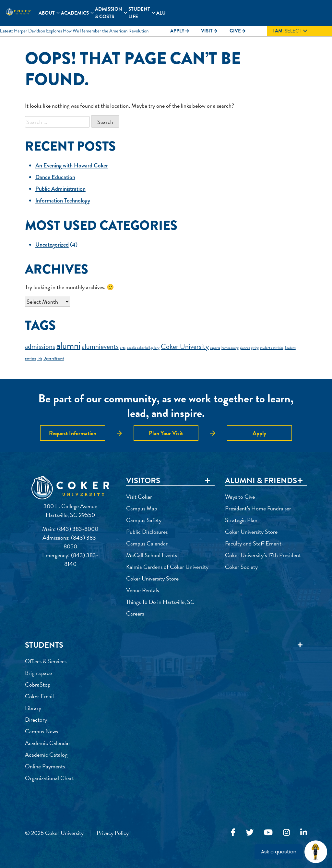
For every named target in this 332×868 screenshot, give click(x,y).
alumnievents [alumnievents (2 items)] (100, 346)
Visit (209, 31)
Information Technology (63, 201)
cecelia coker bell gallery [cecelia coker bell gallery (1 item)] (143, 348)
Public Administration (60, 189)
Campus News (41, 731)
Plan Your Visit (166, 433)
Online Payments (45, 766)
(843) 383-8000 (78, 529)
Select (291, 31)
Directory (36, 720)
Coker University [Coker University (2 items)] (185, 346)
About (47, 13)
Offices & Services (46, 661)
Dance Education (55, 177)
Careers (135, 613)
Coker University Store (152, 578)
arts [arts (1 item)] (123, 348)
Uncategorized (52, 245)
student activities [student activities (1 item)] (272, 348)
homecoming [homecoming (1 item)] (230, 348)
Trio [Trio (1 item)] (40, 358)
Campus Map (142, 508)
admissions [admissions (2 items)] (40, 346)
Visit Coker (139, 497)
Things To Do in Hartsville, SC (160, 602)
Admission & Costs (109, 13)
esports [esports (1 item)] (215, 348)
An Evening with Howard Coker (72, 165)
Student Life (139, 13)
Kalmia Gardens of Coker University (167, 567)
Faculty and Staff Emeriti (254, 543)
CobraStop (38, 685)
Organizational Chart (49, 778)
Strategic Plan (241, 520)
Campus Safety (144, 520)
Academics (75, 13)
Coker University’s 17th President (263, 555)
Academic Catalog (46, 755)
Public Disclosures (147, 532)
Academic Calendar (48, 743)
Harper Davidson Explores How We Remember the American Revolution (81, 31)
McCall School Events (152, 555)
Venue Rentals (142, 590)
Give (238, 31)
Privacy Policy (113, 833)
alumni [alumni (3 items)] (68, 346)
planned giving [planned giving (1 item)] (249, 348)
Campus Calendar (147, 543)
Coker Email (39, 696)
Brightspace (38, 673)
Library (33, 708)
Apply (180, 31)
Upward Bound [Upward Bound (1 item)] (54, 358)
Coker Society (241, 567)
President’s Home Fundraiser (258, 508)
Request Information (73, 433)
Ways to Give (240, 497)
